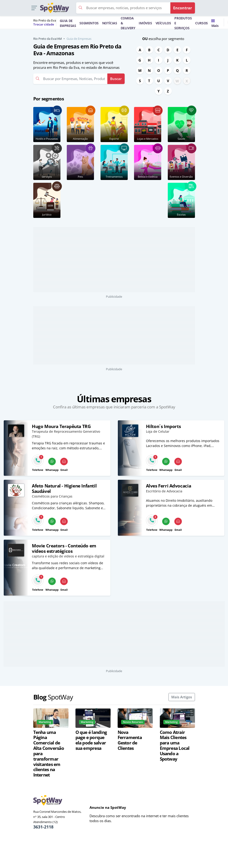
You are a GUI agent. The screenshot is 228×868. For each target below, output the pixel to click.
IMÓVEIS (145, 23)
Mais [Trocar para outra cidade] (215, 24)
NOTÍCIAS (110, 23)
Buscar (116, 79)
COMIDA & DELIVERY (128, 23)
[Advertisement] (114, 260)
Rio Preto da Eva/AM (48, 39)
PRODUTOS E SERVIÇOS (183, 23)
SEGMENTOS (89, 23)
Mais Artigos (182, 697)
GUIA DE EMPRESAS (68, 23)
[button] (34, 8)
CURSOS (202, 23)
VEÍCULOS (163, 23)
